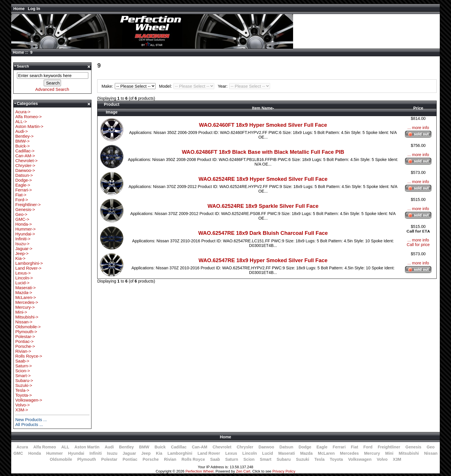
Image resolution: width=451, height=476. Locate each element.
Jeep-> (22, 253)
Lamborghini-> (29, 263)
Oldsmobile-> (28, 327)
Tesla (319, 459)
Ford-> (22, 200)
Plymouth (87, 459)
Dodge (305, 447)
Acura (22, 447)
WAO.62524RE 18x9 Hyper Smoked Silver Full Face (263, 179)
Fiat (355, 447)
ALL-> (21, 121)
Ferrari (339, 447)
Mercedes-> (27, 302)
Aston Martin (87, 447)
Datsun (286, 447)
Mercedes (349, 453)
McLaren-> (26, 297)
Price (418, 108)
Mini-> (21, 312)
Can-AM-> (25, 156)
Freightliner (389, 447)
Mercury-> (25, 307)
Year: (244, 86)
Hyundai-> (25, 234)
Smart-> (23, 376)
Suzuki (303, 459)
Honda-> (24, 224)
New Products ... (31, 420)
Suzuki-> (24, 385)
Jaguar (129, 453)
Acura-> (23, 112)
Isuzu (112, 453)
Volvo (382, 459)
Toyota (337, 459)
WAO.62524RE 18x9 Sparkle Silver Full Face (263, 206)
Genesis (413, 447)
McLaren (326, 453)
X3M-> (22, 410)
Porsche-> (25, 346)
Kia (159, 453)
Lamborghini (180, 453)
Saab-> (22, 361)
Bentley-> (24, 136)
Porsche (151, 459)
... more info (418, 128)
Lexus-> (23, 273)
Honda (35, 453)
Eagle (322, 447)
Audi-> (22, 131)
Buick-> (22, 146)
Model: (188, 86)
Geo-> (21, 214)
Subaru (284, 459)
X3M (397, 459)
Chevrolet (222, 447)
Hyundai (76, 453)
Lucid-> (22, 283)
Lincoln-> (24, 278)
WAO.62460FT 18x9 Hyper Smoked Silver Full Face (263, 125)
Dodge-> (24, 180)
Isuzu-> (22, 244)
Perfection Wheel (199, 471)
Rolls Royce (193, 459)
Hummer (55, 453)
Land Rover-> (28, 268)
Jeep (146, 453)
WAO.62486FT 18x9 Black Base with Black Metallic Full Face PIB (263, 152)
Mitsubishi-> (27, 317)
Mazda (306, 453)
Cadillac (179, 447)
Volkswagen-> (29, 400)
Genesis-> (25, 209)
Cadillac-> (25, 151)
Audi (109, 447)
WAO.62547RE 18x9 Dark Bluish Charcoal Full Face (263, 233)
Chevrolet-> (26, 161)
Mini (389, 453)
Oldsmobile (61, 459)
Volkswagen (360, 459)
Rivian (170, 459)
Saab (215, 459)
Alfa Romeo (45, 447)
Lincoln (250, 453)
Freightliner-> (28, 205)
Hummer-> (25, 229)
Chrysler (245, 447)
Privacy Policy (284, 471)
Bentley (126, 447)
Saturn (232, 459)
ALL (65, 447)
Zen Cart (243, 471)
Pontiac (130, 459)
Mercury (372, 453)
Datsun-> (24, 175)
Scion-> (23, 371)
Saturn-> (24, 366)
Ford (368, 447)
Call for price (418, 245)
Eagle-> (23, 185)
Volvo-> (22, 405)
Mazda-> (24, 292)
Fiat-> (21, 195)
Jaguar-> (24, 248)
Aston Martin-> (29, 126)
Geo (431, 447)
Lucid (267, 453)
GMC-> (22, 219)
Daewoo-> (25, 170)
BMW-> (22, 141)
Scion (249, 459)
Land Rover (209, 453)
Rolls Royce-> (29, 356)
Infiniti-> (23, 239)
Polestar (109, 459)
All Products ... (29, 424)
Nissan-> (24, 322)
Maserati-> (25, 288)
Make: (129, 86)
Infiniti (96, 453)
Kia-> (20, 258)
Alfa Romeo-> (28, 117)
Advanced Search (52, 89)
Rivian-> (23, 351)
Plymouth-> (26, 332)
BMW (144, 447)
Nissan (431, 453)
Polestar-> (25, 336)
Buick (160, 447)
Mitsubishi (409, 453)
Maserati (286, 453)
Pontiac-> (24, 341)
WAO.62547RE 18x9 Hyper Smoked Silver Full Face (263, 260)
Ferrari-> (24, 190)
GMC (18, 453)
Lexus (231, 453)
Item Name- (263, 108)
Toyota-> (24, 395)
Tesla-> (22, 390)
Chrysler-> (25, 165)
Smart (265, 459)
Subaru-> (24, 380)
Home (19, 9)
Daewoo (266, 447)
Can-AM (200, 447)
